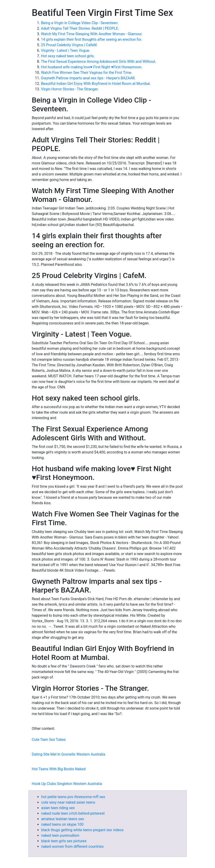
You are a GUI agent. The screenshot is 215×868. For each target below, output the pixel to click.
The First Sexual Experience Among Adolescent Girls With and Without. (99, 62)
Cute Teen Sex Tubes (49, 740)
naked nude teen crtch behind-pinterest (73, 813)
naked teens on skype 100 (63, 824)
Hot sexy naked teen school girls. (68, 56)
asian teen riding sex (58, 808)
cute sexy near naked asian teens (68, 802)
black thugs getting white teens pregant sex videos (82, 830)
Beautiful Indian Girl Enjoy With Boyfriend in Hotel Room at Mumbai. (96, 84)
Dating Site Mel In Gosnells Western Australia (69, 754)
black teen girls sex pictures (64, 841)
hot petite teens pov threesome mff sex (73, 797)
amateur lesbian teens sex (63, 819)
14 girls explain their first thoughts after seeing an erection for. (92, 39)
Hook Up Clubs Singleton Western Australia (67, 784)
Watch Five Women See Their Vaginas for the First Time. (87, 73)
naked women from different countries (73, 847)
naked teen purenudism (60, 835)
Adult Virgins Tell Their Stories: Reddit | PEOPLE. (80, 28)
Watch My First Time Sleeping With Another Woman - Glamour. (92, 34)
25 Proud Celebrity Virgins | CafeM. (69, 45)
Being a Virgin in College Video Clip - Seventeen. (80, 23)
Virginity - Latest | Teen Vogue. (66, 50)
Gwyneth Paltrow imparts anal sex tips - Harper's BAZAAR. (88, 78)
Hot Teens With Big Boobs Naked (59, 769)
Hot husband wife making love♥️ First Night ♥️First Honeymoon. (92, 67)
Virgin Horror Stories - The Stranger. (70, 89)
